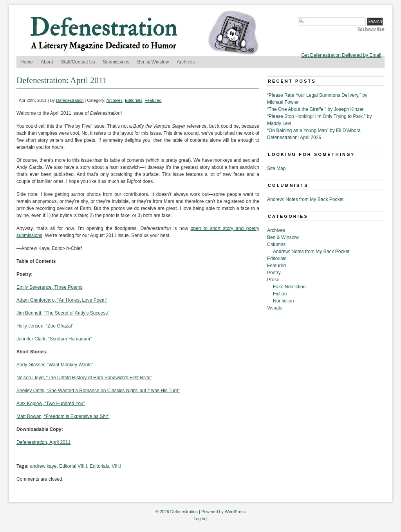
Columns (276, 244)
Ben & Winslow (153, 62)
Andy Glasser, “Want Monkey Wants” (55, 365)
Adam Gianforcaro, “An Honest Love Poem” (62, 300)
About (47, 62)
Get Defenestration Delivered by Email (341, 55)
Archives (186, 62)
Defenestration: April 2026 (294, 138)
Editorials (134, 100)
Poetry (274, 273)
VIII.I (117, 466)
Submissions (116, 62)
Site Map (276, 168)
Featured (153, 100)
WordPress (235, 512)
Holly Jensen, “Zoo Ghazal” (45, 326)
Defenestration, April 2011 (43, 442)
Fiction (280, 294)
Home (27, 62)
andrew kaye (43, 466)
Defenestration (70, 100)
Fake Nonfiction (289, 287)
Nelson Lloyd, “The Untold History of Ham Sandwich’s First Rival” (84, 378)
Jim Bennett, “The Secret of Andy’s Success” (63, 313)
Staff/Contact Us (78, 62)
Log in (199, 519)
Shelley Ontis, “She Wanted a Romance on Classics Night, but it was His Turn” (98, 391)
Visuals (275, 308)
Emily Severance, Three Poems (50, 287)
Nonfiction (283, 301)
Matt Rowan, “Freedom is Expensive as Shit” (63, 416)
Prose (273, 280)
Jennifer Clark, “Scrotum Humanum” (55, 339)
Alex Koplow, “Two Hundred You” (51, 404)
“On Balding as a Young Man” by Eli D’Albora (314, 130)
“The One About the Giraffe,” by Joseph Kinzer (315, 109)
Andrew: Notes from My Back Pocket (305, 199)
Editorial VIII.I (73, 466)
